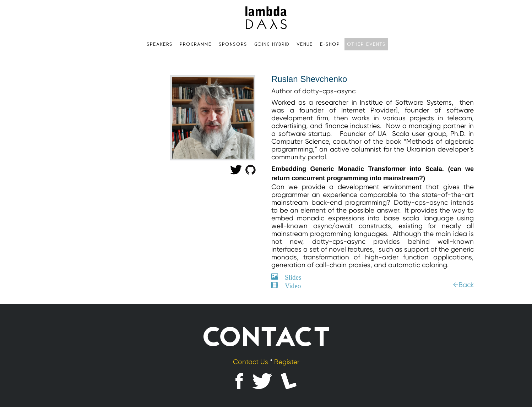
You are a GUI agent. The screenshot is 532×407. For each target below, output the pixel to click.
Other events (366, 44)
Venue (305, 44)
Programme (196, 44)
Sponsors (233, 44)
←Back (463, 285)
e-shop (330, 44)
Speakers (160, 44)
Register (287, 362)
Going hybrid (272, 44)
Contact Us (251, 362)
